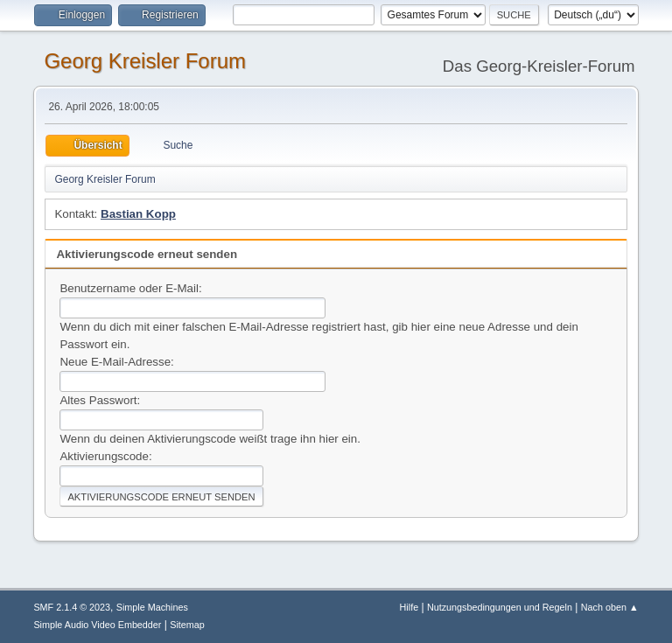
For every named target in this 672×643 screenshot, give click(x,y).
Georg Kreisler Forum (145, 61)
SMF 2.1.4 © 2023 (72, 607)
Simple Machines (152, 607)
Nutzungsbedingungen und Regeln (500, 607)
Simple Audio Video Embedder (97, 625)
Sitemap (187, 625)
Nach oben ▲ (610, 607)
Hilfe (409, 607)
